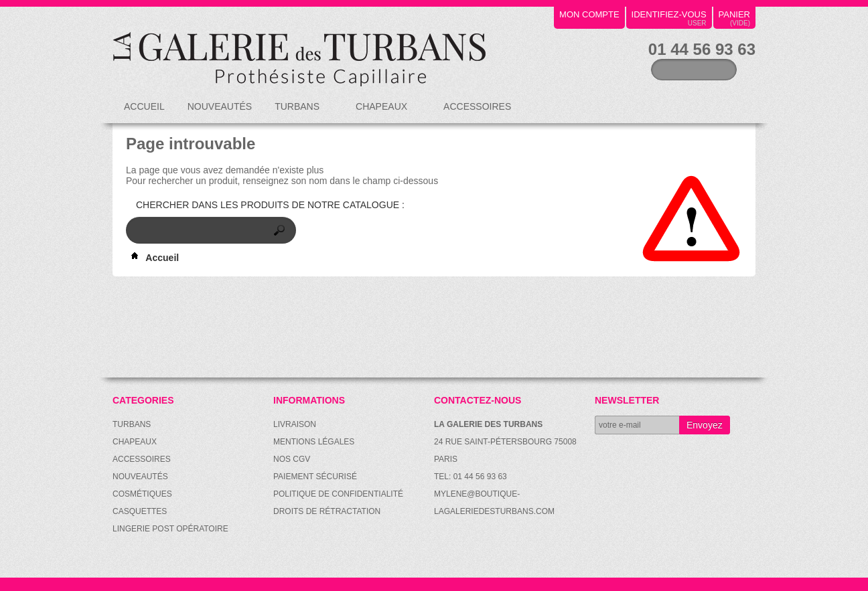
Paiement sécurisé (315, 477)
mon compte (589, 14)
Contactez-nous (478, 400)
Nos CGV (292, 459)
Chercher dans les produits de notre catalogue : (270, 205)
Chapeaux (382, 112)
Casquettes (140, 511)
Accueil (144, 106)
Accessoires (478, 112)
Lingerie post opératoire (170, 529)
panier (734, 14)
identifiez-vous (669, 14)
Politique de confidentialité (338, 494)
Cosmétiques (142, 494)
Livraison (295, 424)
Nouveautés (220, 106)
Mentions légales (314, 442)
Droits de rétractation (327, 511)
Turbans (298, 112)
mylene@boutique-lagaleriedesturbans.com (494, 503)
